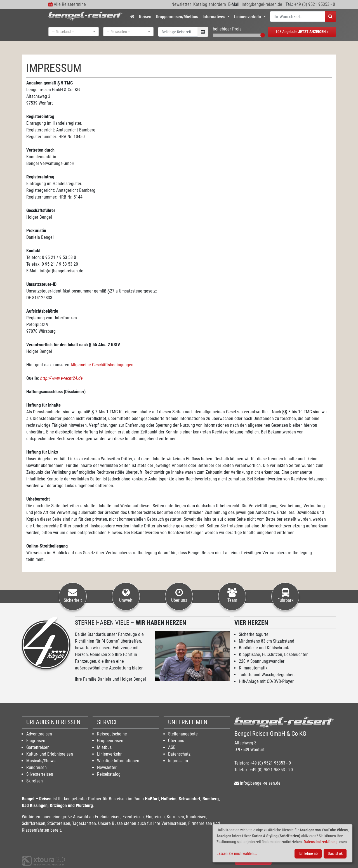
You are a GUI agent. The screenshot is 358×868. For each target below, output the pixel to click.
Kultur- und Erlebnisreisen (50, 754)
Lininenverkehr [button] (248, 17)
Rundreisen (36, 767)
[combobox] (74, 32)
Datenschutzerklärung (321, 842)
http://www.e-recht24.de (61, 378)
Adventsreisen (39, 734)
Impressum (178, 761)
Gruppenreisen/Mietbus (177, 17)
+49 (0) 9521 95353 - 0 (315, 4)
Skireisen (35, 781)
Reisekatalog (109, 774)
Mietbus (104, 747)
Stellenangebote (183, 734)
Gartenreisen (38, 747)
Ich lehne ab (308, 853)
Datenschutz (179, 754)
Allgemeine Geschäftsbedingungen (102, 365)
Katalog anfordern (210, 4)
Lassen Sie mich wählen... (237, 853)
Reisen (145, 17)
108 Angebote (302, 32)
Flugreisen (36, 741)
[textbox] (72, 32)
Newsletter (181, 4)
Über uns (176, 741)
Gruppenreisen (110, 741)
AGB (172, 747)
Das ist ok (335, 853)
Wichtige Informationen (118, 761)
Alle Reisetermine (70, 4)
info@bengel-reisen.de (262, 4)
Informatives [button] (214, 17)
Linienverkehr (109, 754)
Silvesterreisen (40, 774)
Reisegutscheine (112, 734)
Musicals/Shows (41, 761)
